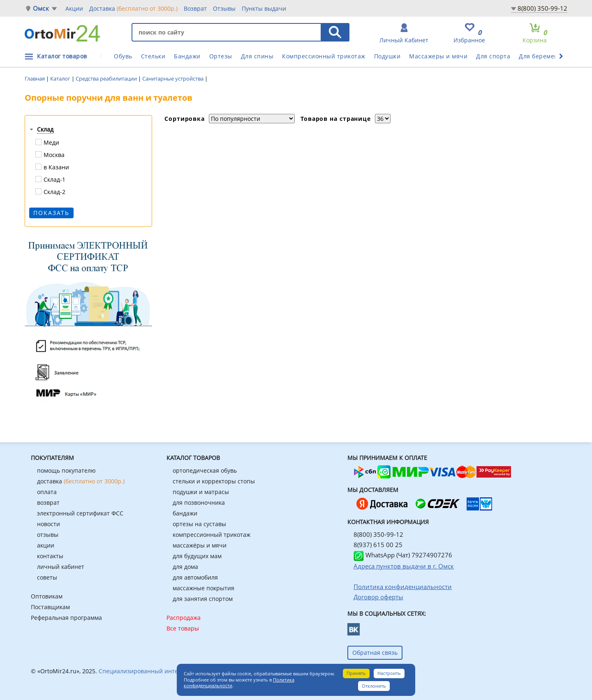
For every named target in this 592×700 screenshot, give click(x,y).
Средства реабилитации (107, 79)
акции (46, 545)
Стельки (153, 56)
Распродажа (184, 618)
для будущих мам (197, 556)
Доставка (133, 8)
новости (49, 524)
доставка (81, 481)
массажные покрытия (203, 588)
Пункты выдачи (264, 8)
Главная (35, 79)
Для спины (257, 56)
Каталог (61, 79)
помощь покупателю (66, 470)
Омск (41, 8)
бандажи (185, 513)
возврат (48, 502)
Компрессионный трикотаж (324, 56)
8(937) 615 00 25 (378, 545)
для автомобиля (195, 577)
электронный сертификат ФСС (80, 513)
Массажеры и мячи (438, 56)
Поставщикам (50, 607)
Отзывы (224, 8)
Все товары (183, 628)
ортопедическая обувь (205, 470)
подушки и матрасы (201, 492)
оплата (47, 492)
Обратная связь (375, 653)
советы (47, 577)
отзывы (48, 535)
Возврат (195, 8)
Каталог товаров (62, 56)
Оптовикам (47, 596)
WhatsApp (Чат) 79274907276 (403, 555)
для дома (185, 567)
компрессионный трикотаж (212, 535)
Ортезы (221, 56)
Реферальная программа (66, 618)
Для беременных (544, 56)
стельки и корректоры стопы (214, 481)
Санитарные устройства (173, 79)
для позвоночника (199, 502)
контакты (50, 556)
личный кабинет (61, 567)
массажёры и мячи (200, 545)
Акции (74, 8)
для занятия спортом (203, 599)
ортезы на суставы (199, 524)
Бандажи (187, 56)
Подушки (387, 56)
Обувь (123, 56)
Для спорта (493, 56)
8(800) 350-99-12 (542, 8)
